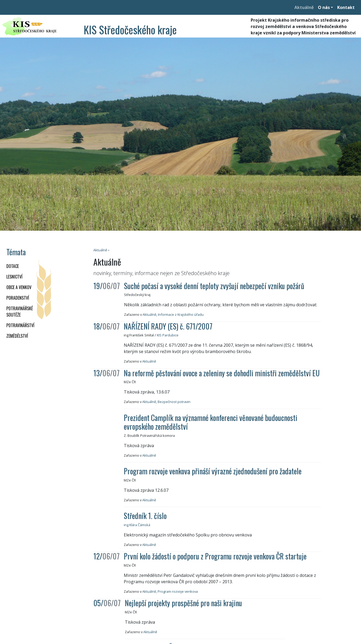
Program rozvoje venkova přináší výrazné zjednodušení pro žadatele (213, 471)
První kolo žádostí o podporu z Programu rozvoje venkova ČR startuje (215, 556)
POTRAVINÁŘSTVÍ (20, 325)
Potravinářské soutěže (20, 312)
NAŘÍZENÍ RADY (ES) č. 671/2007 (168, 326)
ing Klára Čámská (137, 525)
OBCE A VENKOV (19, 287)
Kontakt (346, 7)
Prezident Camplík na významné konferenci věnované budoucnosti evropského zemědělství (211, 422)
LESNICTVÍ (14, 277)
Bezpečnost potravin (174, 402)
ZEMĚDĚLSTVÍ (17, 336)
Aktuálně (304, 7)
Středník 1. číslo (145, 516)
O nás (324, 7)
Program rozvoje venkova (178, 591)
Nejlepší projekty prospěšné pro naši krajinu (183, 603)
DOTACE (13, 266)
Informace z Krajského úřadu (181, 314)
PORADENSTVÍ (18, 298)
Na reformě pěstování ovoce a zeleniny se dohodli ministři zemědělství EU (222, 373)
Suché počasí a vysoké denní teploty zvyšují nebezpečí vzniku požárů (214, 286)
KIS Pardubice (168, 335)
